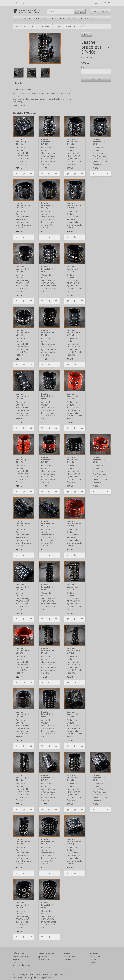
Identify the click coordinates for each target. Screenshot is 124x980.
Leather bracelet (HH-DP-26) (74, 587)
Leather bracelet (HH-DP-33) (23, 778)
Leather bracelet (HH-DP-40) (69, 27)
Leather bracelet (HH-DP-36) (99, 778)
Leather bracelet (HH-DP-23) (74, 523)
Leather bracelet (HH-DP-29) (74, 651)
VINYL (37, 18)
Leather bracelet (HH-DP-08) (23, 269)
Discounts (17, 962)
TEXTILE (72, 18)
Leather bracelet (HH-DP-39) (74, 841)
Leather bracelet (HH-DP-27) (23, 651)
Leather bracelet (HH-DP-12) (48, 332)
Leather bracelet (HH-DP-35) (74, 778)
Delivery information (22, 965)
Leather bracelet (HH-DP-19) (74, 460)
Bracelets (46, 27)
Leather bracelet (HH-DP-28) (48, 651)
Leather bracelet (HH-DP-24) (23, 587)
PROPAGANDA (86, 18)
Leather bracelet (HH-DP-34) (48, 778)
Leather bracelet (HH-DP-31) (48, 714)
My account (95, 957)
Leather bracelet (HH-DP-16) (74, 396)
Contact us (46, 957)
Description (20, 83)
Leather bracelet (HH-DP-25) (48, 587)
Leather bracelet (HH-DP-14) (23, 396)
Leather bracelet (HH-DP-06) (48, 205)
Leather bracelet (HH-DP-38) (48, 841)
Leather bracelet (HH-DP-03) (74, 142)
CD (19, 18)
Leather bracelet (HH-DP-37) (23, 841)
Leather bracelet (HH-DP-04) (99, 142)
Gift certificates (71, 957)
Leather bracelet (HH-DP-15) (48, 396)
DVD (45, 18)
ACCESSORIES (58, 18)
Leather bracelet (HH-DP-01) (23, 142)
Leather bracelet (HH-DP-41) (23, 905)
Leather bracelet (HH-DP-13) (74, 332)
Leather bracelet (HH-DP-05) (23, 205)
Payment (17, 959)
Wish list (93, 959)
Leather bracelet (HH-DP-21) (23, 523)
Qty (83, 67)
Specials (68, 959)
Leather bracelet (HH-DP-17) (23, 460)
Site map (45, 959)
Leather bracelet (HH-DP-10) (74, 269)
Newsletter (94, 962)
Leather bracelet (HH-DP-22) (48, 523)
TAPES (27, 18)
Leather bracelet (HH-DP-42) (48, 905)
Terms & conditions (22, 957)
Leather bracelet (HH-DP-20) (99, 460)
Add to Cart (96, 79)
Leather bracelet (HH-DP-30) (23, 714)
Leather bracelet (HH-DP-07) (74, 205)
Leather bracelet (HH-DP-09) (48, 269)
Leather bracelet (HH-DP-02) (48, 142)
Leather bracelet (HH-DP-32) (74, 714)
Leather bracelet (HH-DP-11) (23, 332)
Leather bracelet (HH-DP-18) (48, 460)
